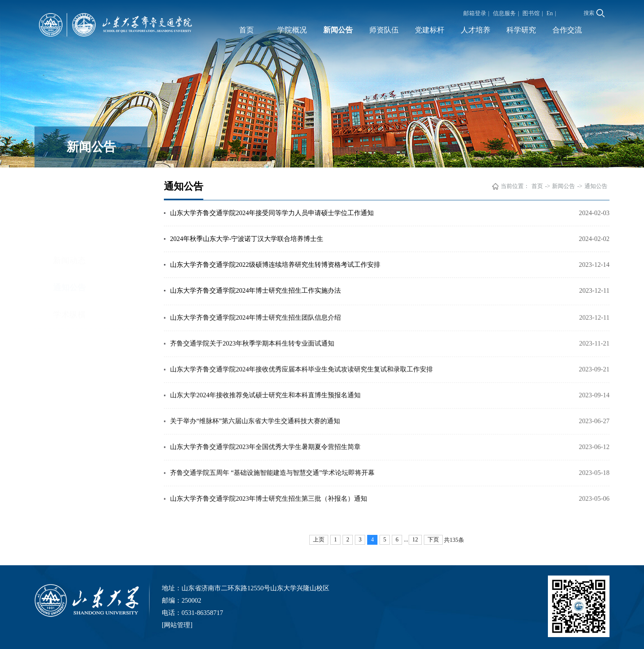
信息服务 (504, 13)
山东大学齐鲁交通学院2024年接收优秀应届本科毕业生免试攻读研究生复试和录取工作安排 (301, 382)
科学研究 (521, 30)
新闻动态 (69, 184)
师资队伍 (384, 30)
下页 (433, 540)
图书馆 (531, 13)
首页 (246, 30)
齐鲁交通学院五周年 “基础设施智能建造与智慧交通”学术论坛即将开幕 (272, 485)
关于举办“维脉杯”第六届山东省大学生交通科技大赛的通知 (255, 433)
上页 (319, 540)
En (550, 13)
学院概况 (292, 30)
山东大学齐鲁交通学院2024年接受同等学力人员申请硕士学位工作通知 (272, 214)
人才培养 (476, 30)
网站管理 (177, 625)
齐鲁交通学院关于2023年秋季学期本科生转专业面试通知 (252, 356)
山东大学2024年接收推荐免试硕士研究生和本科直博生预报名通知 (265, 407)
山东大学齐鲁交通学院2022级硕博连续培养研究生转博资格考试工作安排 (275, 266)
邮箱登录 (475, 13)
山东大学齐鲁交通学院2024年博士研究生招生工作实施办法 (255, 292)
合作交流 (567, 30)
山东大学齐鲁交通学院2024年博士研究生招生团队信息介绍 (255, 330)
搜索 (594, 13)
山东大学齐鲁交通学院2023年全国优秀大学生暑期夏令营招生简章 (265, 459)
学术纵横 (69, 238)
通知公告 (69, 211)
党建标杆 (430, 30)
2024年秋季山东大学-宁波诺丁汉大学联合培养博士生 (247, 240)
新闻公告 (338, 30)
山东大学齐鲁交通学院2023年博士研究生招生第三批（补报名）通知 (269, 511)
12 (415, 540)
